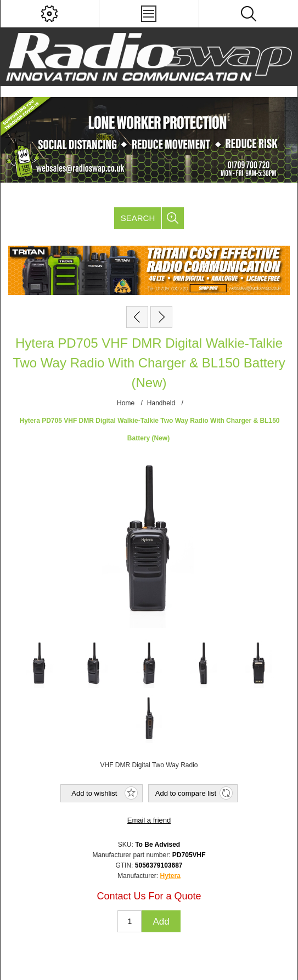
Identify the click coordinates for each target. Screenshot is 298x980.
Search (138, 218)
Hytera (170, 876)
